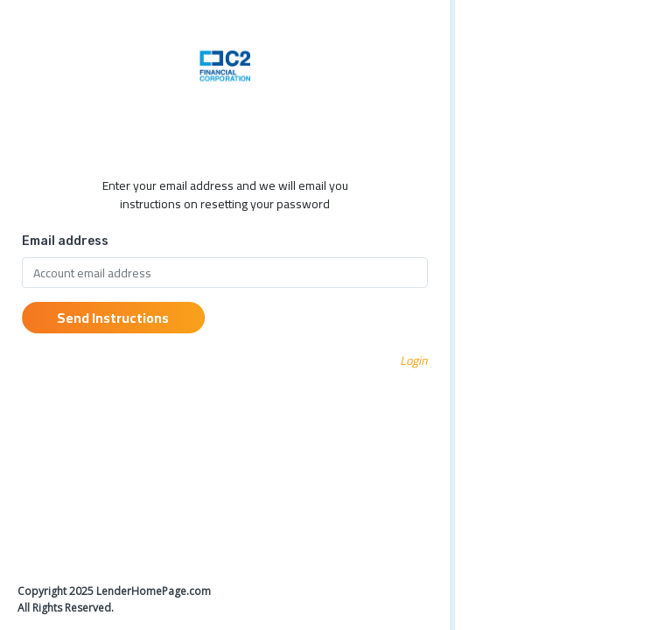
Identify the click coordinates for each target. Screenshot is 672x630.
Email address (65, 241)
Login (414, 360)
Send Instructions (113, 318)
